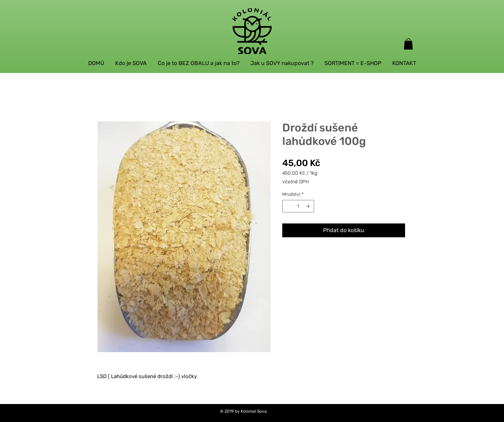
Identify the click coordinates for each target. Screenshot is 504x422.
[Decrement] (287, 206)
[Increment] (309, 206)
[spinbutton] (298, 206)
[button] (408, 44)
